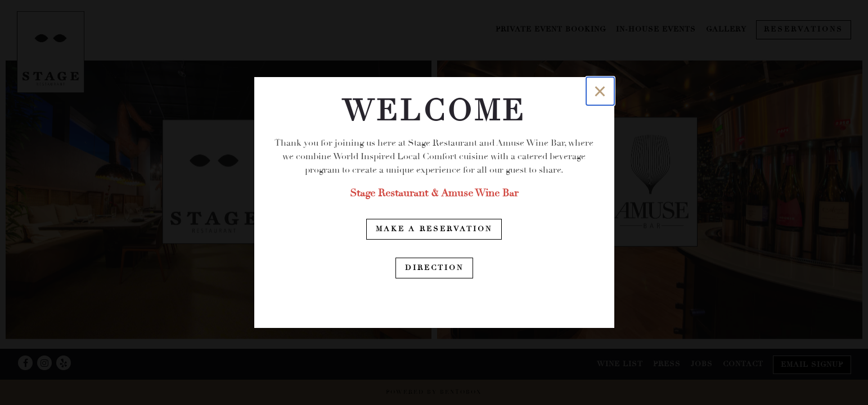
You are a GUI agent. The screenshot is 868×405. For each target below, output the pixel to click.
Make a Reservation (434, 229)
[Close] (600, 91)
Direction (434, 268)
